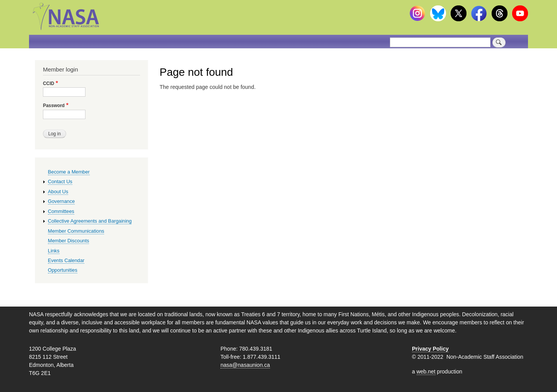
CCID (49, 84)
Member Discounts (69, 241)
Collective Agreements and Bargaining (90, 221)
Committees (61, 211)
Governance (62, 201)
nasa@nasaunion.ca (245, 365)
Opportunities (63, 270)
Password (54, 106)
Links (54, 251)
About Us (58, 192)
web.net (426, 372)
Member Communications (76, 231)
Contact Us (60, 182)
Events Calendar (66, 260)
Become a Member (69, 172)
